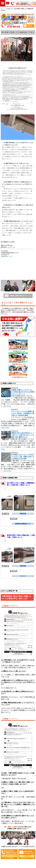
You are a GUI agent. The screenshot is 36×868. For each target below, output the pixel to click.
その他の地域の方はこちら (19, 377)
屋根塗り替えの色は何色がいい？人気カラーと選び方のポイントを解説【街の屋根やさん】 (23, 435)
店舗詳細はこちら (7, 256)
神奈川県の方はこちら (19, 364)
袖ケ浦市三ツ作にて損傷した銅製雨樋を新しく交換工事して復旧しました (21, 484)
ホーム (3, 9)
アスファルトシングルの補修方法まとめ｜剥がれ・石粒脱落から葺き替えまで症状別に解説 (23, 413)
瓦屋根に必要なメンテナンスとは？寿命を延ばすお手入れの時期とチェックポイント (23, 392)
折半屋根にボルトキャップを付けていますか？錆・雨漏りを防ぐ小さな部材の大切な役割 (23, 457)
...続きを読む (7, 406)
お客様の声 (10, 9)
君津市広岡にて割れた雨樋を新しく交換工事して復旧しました (21, 536)
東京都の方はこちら (19, 351)
